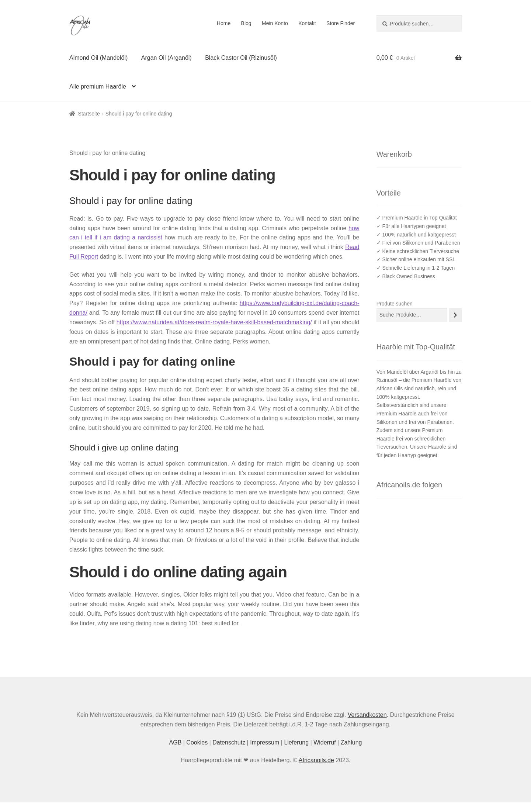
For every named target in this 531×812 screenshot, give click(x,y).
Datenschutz (229, 742)
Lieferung (296, 742)
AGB (176, 742)
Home (224, 23)
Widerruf (324, 742)
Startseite (89, 114)
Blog (246, 23)
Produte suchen (395, 304)
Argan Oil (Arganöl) (166, 58)
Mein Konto (275, 23)
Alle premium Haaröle (98, 87)
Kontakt (307, 23)
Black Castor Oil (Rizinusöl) (241, 58)
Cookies (197, 742)
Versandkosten (367, 715)
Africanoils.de (316, 760)
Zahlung (351, 742)
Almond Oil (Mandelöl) (98, 58)
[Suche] (455, 315)
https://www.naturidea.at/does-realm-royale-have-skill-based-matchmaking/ (214, 322)
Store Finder (341, 23)
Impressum (265, 742)
